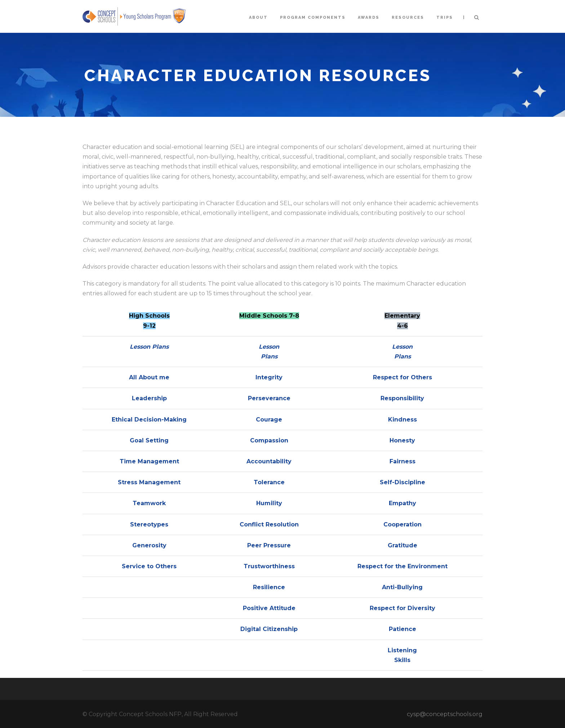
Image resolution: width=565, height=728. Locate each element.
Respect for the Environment (402, 566)
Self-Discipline (402, 482)
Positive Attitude (269, 608)
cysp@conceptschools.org (445, 714)
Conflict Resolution (269, 524)
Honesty (402, 440)
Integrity (269, 377)
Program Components (313, 17)
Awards (369, 17)
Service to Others (149, 566)
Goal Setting (149, 440)
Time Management (149, 461)
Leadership (149, 398)
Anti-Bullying (402, 587)
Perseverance (269, 398)
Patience (402, 629)
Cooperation (402, 524)
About (258, 17)
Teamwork (149, 503)
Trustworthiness (269, 566)
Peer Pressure (269, 545)
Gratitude (402, 545)
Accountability (269, 461)
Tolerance (269, 482)
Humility (269, 503)
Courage (269, 420)
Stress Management (149, 482)
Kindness (402, 420)
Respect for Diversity (402, 608)
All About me (149, 377)
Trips (445, 17)
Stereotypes (149, 524)
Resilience (269, 587)
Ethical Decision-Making (149, 420)
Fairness (402, 461)
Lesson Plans (149, 347)
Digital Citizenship (269, 629)
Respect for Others (402, 377)
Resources (408, 17)
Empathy (402, 503)
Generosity (149, 545)
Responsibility (402, 398)
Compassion (269, 440)
